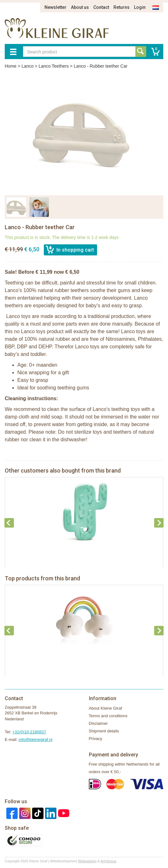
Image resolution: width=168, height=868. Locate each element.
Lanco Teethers (53, 66)
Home (11, 66)
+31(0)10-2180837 (29, 732)
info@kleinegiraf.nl (35, 740)
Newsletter (55, 7)
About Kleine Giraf (106, 708)
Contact (101, 7)
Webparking (87, 861)
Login (140, 7)
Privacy (96, 739)
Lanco (27, 66)
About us (80, 7)
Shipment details (104, 731)
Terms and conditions (108, 716)
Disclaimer (98, 723)
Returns (122, 7)
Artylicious (108, 861)
